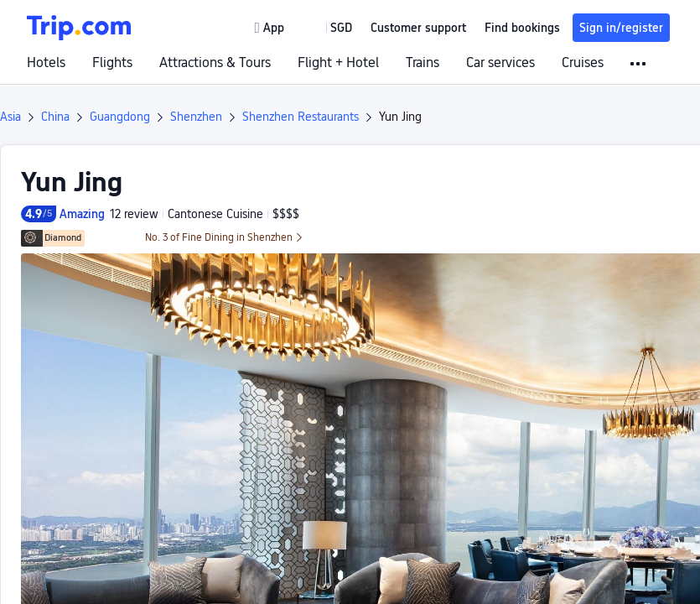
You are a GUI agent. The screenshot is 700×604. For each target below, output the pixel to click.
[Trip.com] (79, 28)
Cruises (583, 63)
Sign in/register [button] (621, 28)
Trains (423, 63)
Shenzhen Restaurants (301, 117)
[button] (329, 28)
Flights (112, 63)
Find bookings (522, 28)
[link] (271, 28)
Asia (10, 117)
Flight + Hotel (338, 63)
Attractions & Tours (215, 63)
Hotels (46, 63)
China (55, 117)
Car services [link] (500, 63)
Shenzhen (196, 117)
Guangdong (120, 117)
